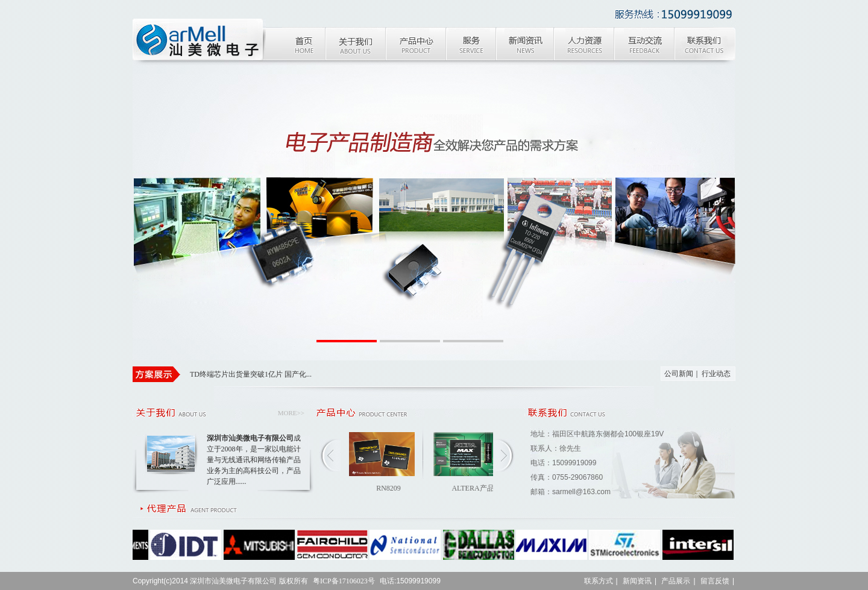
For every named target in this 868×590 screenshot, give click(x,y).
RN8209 (388, 488)
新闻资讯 (637, 581)
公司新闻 (679, 374)
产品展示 (676, 581)
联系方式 (599, 581)
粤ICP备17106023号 (344, 581)
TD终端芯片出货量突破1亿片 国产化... (251, 374)
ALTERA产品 (473, 488)
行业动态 (716, 374)
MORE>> (291, 413)
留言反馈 (715, 581)
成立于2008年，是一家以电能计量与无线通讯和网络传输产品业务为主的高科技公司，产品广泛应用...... (254, 460)
